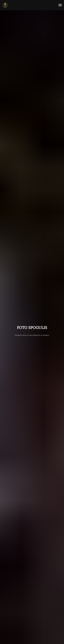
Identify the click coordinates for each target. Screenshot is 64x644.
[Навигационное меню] (60, 5)
